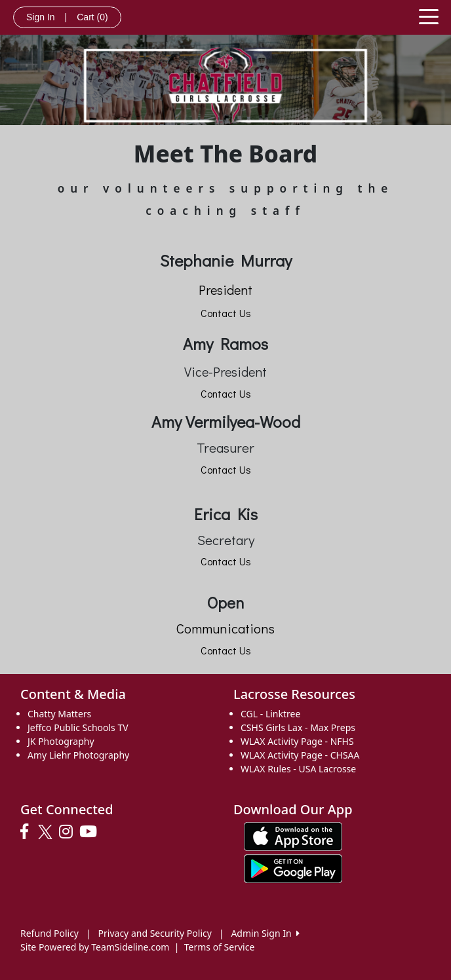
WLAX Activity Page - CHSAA (300, 755)
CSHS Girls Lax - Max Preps (298, 727)
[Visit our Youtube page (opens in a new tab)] (91, 832)
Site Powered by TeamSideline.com (95, 947)
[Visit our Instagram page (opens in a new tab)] (69, 832)
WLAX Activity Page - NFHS (297, 741)
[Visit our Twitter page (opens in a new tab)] (47, 832)
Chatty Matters (59, 714)
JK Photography (61, 741)
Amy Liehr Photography (78, 755)
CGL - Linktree (270, 714)
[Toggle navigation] (429, 16)
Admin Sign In (265, 933)
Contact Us (226, 313)
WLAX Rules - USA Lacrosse (298, 769)
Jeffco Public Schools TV (78, 727)
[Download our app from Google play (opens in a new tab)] (293, 867)
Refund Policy (49, 933)
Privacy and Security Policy (155, 933)
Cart (92, 17)
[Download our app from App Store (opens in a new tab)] (293, 835)
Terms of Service (220, 947)
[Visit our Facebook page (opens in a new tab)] (28, 832)
